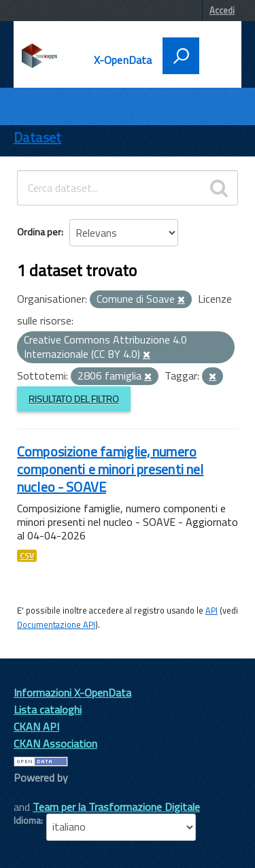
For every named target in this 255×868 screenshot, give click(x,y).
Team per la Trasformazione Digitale (116, 807)
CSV (27, 556)
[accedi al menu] (216, 54)
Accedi (222, 10)
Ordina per (39, 232)
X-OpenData (123, 60)
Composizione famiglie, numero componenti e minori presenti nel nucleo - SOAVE (110, 469)
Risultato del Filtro (74, 399)
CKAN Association (55, 744)
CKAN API (36, 727)
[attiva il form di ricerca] (181, 56)
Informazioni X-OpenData (72, 692)
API (211, 610)
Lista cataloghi (48, 710)
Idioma (27, 820)
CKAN (37, 793)
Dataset (37, 137)
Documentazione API (56, 624)
